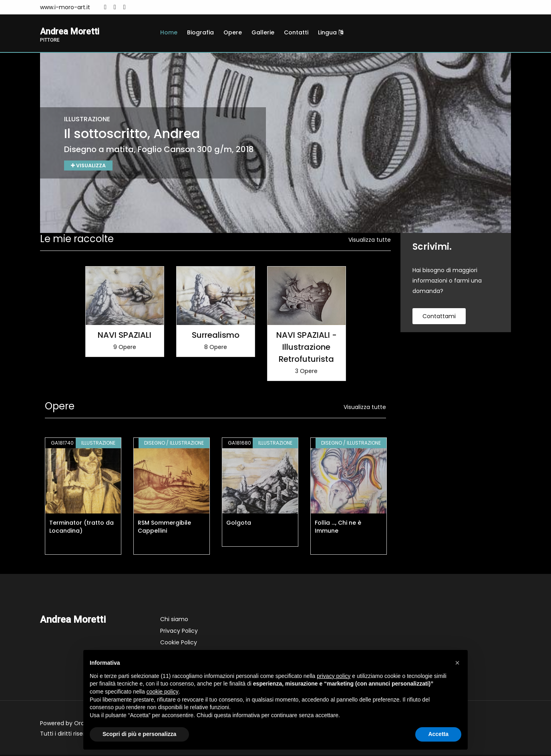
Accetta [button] (438, 734)
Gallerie (263, 32)
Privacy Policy (179, 632)
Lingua (331, 32)
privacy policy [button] (334, 676)
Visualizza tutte (370, 241)
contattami (439, 317)
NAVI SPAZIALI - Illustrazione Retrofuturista (307, 348)
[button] (457, 663)
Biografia (200, 32)
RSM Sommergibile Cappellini (164, 528)
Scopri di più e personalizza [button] (139, 734)
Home (169, 32)
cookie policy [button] (163, 692)
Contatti (296, 32)
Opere (233, 32)
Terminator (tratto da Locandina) (81, 528)
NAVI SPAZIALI (125, 336)
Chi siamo (174, 620)
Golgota (239, 524)
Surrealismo (216, 336)
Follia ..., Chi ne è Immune (338, 528)
